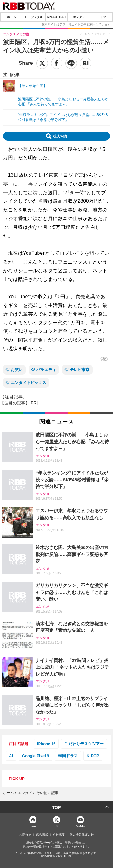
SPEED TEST (56, 17)
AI (11, 756)
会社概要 (59, 835)
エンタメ (79, 17)
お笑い (17, 370)
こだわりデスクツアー (84, 744)
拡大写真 (60, 136)
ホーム (11, 17)
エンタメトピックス (28, 383)
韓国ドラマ (68, 756)
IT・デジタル (34, 17)
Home (33, 826)
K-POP (93, 756)
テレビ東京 (80, 370)
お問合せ (25, 835)
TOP (56, 807)
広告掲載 (42, 835)
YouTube (80, 826)
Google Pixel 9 (36, 756)
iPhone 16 (46, 744)
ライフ (102, 17)
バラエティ (46, 370)
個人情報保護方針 (82, 835)
